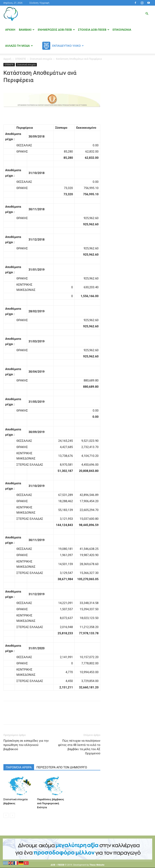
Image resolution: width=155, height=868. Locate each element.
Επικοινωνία (122, 30)
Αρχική (10, 30)
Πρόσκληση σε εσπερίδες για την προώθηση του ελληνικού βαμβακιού (26, 745)
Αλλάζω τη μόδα (19, 46)
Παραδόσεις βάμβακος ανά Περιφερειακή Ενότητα (50, 803)
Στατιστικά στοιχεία (41, 59)
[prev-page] (6, 815)
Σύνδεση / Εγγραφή (39, 3)
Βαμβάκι (27, 30)
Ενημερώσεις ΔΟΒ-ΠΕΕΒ (56, 30)
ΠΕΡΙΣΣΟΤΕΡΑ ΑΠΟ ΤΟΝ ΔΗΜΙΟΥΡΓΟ (62, 767)
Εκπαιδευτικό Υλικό (68, 46)
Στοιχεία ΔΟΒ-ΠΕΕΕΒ (94, 30)
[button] (147, 14)
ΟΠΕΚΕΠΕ (20, 59)
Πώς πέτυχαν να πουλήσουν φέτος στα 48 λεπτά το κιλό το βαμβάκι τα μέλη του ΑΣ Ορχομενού (79, 747)
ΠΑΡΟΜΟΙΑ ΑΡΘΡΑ (19, 767)
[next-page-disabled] (12, 815)
